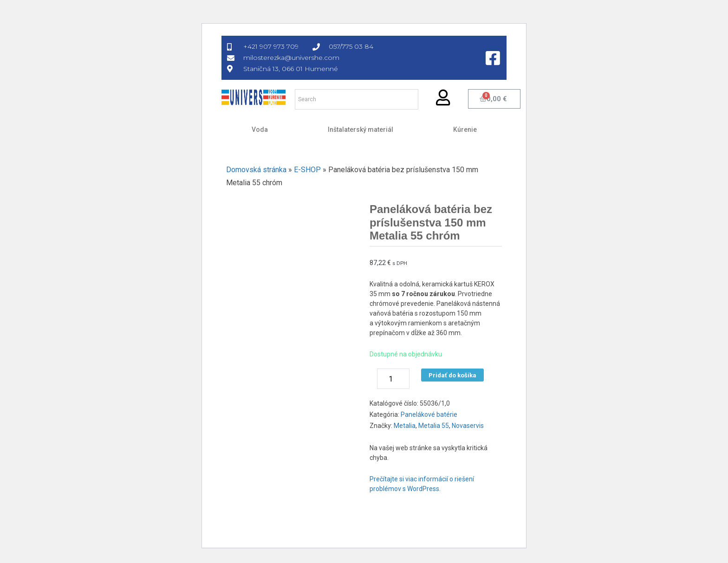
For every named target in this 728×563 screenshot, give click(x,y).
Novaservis (468, 426)
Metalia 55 (434, 426)
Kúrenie (465, 129)
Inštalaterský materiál (361, 129)
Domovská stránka (256, 170)
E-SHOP (307, 170)
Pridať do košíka (452, 375)
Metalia (405, 426)
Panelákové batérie (429, 414)
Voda (260, 129)
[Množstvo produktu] (393, 379)
